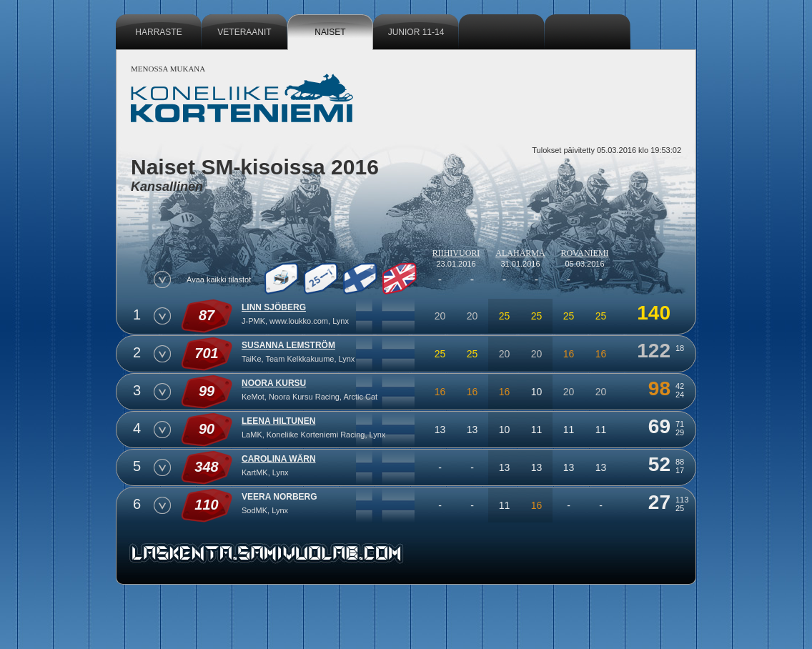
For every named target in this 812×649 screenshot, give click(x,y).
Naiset (330, 32)
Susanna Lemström (288, 345)
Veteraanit (244, 32)
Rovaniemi (584, 253)
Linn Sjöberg (274, 307)
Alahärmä (520, 253)
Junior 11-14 (416, 32)
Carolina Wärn (279, 459)
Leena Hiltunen (278, 421)
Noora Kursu (274, 383)
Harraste (158, 32)
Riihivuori (456, 253)
